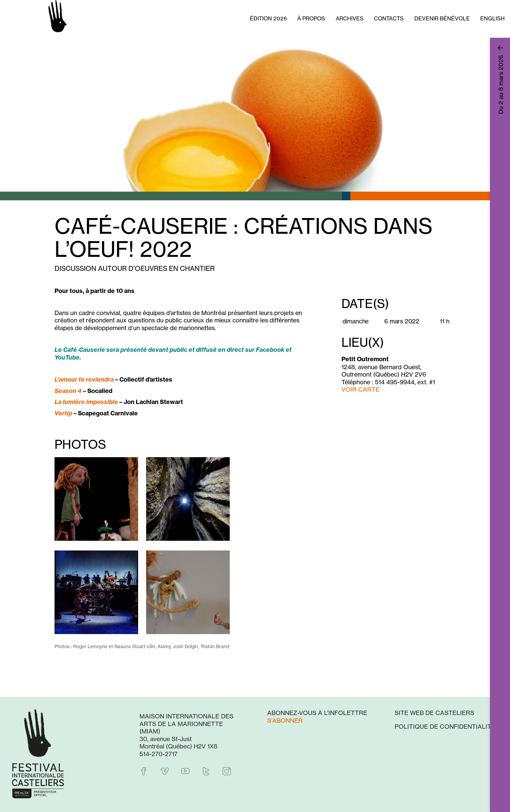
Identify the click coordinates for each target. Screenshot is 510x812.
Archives (350, 18)
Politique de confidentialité (445, 726)
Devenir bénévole (442, 18)
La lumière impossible (86, 402)
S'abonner (285, 720)
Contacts (389, 18)
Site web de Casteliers (434, 713)
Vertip (63, 413)
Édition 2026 (268, 18)
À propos (311, 18)
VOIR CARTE (361, 389)
